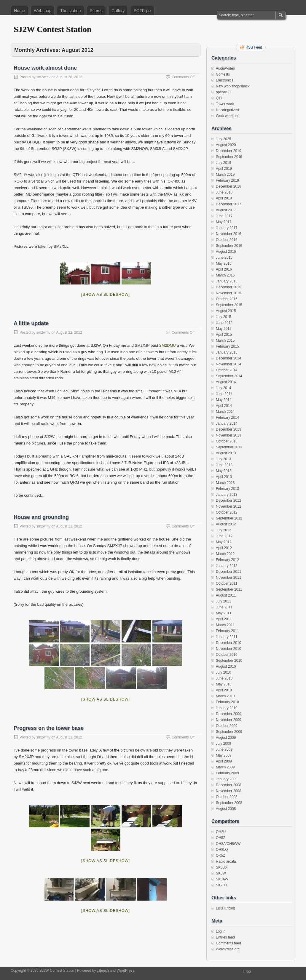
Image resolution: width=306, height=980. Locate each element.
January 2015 (227, 352)
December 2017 (228, 204)
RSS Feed (254, 47)
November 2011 (228, 578)
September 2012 (229, 518)
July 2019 (223, 163)
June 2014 (224, 394)
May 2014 (224, 400)
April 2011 (224, 619)
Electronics (225, 80)
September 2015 (229, 305)
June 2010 (224, 678)
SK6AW (222, 879)
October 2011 (227, 583)
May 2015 (224, 329)
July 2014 (223, 388)
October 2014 (227, 370)
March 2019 (225, 175)
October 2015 (227, 299)
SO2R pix (142, 11)
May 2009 (224, 755)
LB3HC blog (225, 908)
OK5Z (220, 856)
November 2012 (228, 506)
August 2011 (226, 595)
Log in (221, 931)
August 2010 (226, 666)
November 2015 (228, 293)
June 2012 (224, 536)
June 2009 (224, 749)
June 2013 (224, 465)
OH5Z (221, 838)
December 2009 (228, 714)
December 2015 (228, 287)
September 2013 (229, 447)
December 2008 (228, 785)
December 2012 (228, 501)
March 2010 (225, 696)
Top (248, 971)
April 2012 (224, 548)
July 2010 (223, 672)
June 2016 (224, 258)
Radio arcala (226, 861)
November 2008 (228, 791)
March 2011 (225, 625)
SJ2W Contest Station (52, 29)
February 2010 (227, 702)
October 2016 (227, 240)
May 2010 (224, 684)
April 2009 (224, 761)
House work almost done (45, 68)
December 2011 (228, 572)
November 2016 (228, 234)
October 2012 (227, 512)
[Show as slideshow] (106, 294)
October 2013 (227, 441)
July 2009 (223, 744)
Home (19, 11)
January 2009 (227, 779)
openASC (223, 92)
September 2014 (229, 376)
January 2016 (227, 281)
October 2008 (227, 797)
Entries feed (225, 937)
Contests (223, 74)
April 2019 (224, 169)
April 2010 (224, 690)
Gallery (118, 11)
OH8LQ (222, 850)
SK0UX (222, 867)
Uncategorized (227, 110)
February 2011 (227, 631)
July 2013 (223, 459)
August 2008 (226, 809)
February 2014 (227, 418)
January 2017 (227, 228)
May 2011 (224, 613)
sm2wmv (43, 77)
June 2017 (224, 216)
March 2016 (225, 275)
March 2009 (225, 767)
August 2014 (226, 382)
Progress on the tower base (49, 728)
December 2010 (228, 643)
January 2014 (227, 423)
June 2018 (224, 192)
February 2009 (227, 773)
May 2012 (224, 542)
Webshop (43, 11)
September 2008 (229, 803)
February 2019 (227, 180)
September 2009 (229, 732)
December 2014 (228, 358)
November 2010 (228, 649)
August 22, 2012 (69, 332)
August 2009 (226, 738)
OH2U (221, 832)
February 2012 (227, 560)
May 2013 (224, 471)
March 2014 (225, 412)
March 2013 (225, 483)
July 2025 (223, 139)
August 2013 (226, 453)
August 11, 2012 (69, 526)
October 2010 (227, 655)
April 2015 (224, 335)
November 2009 (228, 720)
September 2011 (229, 589)
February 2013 (227, 489)
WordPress (126, 971)
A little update (31, 323)
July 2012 (223, 530)
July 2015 (223, 317)
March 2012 (225, 554)
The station (70, 11)
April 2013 (224, 477)
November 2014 (228, 364)
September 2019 (229, 157)
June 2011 (224, 607)
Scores (96, 11)
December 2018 (228, 186)
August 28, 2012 (69, 77)
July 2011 (223, 601)
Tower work (225, 104)
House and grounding (41, 517)
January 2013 (227, 495)
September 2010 (229, 661)
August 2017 (226, 210)
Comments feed (228, 943)
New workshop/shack (233, 86)
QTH (220, 98)
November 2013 (228, 435)
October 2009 (227, 726)
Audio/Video (225, 68)
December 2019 (228, 151)
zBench (103, 971)
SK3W (221, 873)
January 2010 (227, 708)
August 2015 (226, 311)
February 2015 (227, 346)
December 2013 (228, 429)
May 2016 (224, 263)
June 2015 (224, 323)
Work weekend (228, 116)
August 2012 (226, 524)
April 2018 (224, 198)
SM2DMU (167, 345)
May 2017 (224, 222)
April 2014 (224, 406)
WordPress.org (228, 949)
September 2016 (229, 246)
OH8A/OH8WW (228, 844)
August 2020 (226, 145)
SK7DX (222, 885)
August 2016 (226, 252)
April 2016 (224, 269)
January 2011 (227, 637)
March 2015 (225, 340)
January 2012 (227, 566)
